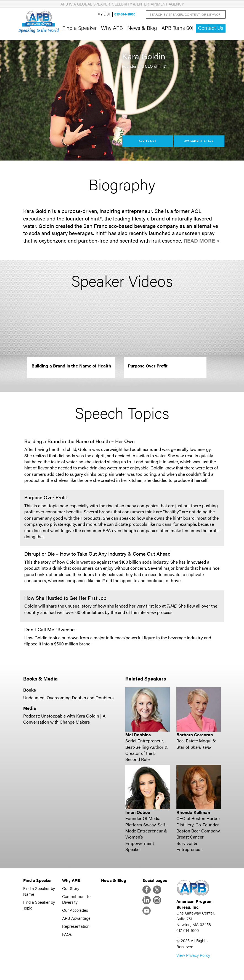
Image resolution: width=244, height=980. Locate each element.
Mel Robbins (138, 735)
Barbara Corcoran (195, 735)
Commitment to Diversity (76, 899)
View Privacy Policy (193, 955)
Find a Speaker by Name (39, 891)
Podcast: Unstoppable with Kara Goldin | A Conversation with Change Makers (64, 719)
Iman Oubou (138, 812)
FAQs (67, 934)
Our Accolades (75, 910)
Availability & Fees (199, 141)
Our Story (71, 888)
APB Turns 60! (177, 28)
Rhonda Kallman (193, 812)
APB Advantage (76, 918)
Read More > (202, 241)
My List (104, 14)
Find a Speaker (79, 28)
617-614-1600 (125, 14)
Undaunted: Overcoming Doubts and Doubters (68, 697)
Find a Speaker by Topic (39, 905)
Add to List (148, 141)
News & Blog (142, 28)
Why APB (112, 28)
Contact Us (211, 28)
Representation (76, 926)
